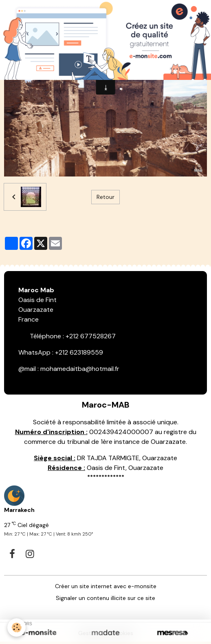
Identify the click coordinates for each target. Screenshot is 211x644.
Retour (105, 197)
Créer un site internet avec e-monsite (106, 586)
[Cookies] (16, 627)
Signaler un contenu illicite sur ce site (105, 598)
